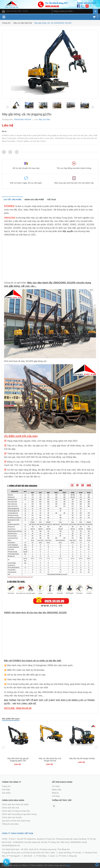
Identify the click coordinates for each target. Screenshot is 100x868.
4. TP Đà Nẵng (40, 856)
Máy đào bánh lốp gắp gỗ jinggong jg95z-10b (18, 760)
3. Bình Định (27, 856)
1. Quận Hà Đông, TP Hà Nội (69, 853)
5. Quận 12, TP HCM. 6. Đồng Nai (63, 856)
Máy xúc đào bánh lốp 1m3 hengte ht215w (50, 760)
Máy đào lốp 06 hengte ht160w (82, 758)
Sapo (68, 865)
